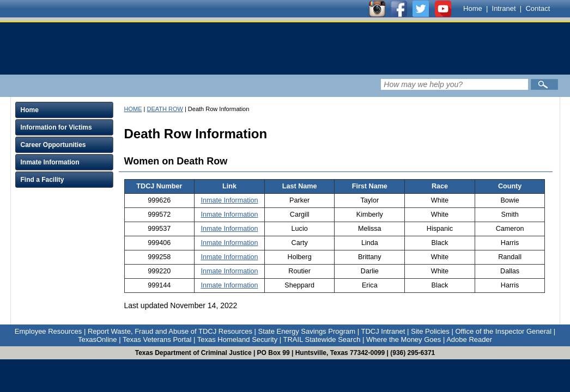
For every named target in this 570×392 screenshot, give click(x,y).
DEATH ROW (165, 109)
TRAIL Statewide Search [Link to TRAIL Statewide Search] (322, 339)
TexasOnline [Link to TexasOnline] (98, 339)
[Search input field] (454, 84)
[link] (217, 48)
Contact (538, 8)
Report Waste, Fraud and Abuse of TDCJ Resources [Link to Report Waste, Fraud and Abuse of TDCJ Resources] (170, 331)
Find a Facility (43, 180)
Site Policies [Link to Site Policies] (430, 331)
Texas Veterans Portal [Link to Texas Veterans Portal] (157, 339)
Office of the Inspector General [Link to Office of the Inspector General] (503, 331)
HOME (133, 109)
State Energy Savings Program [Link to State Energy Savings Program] (307, 331)
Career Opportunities (53, 145)
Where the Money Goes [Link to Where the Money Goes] (404, 339)
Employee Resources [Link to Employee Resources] (48, 331)
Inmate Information (50, 162)
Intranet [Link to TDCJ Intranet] (504, 8)
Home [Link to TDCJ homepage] (473, 8)
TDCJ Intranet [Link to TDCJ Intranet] (383, 331)
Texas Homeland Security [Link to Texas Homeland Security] (237, 339)
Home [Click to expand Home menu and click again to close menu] (30, 110)
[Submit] (544, 84)
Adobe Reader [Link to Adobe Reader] (469, 339)
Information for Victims (56, 127)
